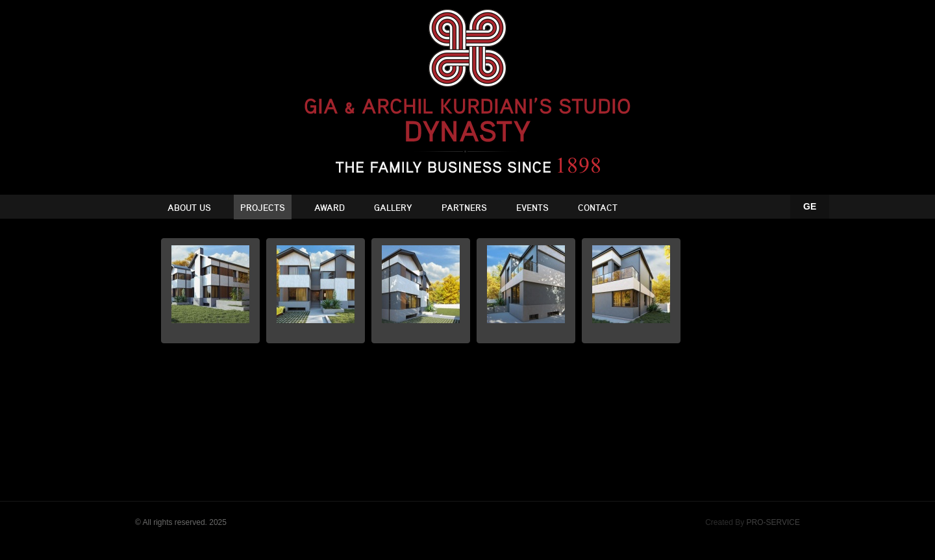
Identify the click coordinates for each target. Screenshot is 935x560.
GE (810, 206)
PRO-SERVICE (773, 522)
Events (532, 208)
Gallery (393, 208)
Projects (263, 208)
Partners (464, 208)
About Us (189, 208)
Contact (598, 208)
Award (330, 208)
